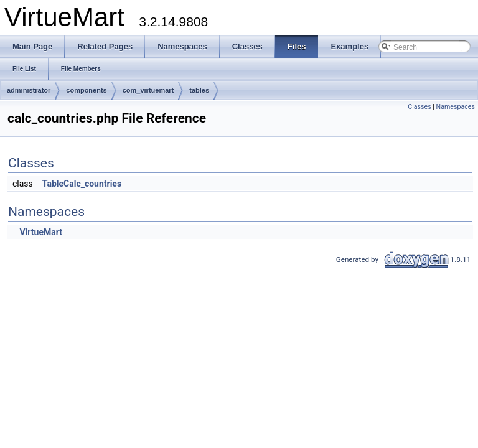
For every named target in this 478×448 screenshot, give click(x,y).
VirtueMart (40, 232)
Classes (419, 107)
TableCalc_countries (82, 184)
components (86, 90)
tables (199, 90)
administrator (29, 90)
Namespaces (456, 107)
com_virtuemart (148, 90)
